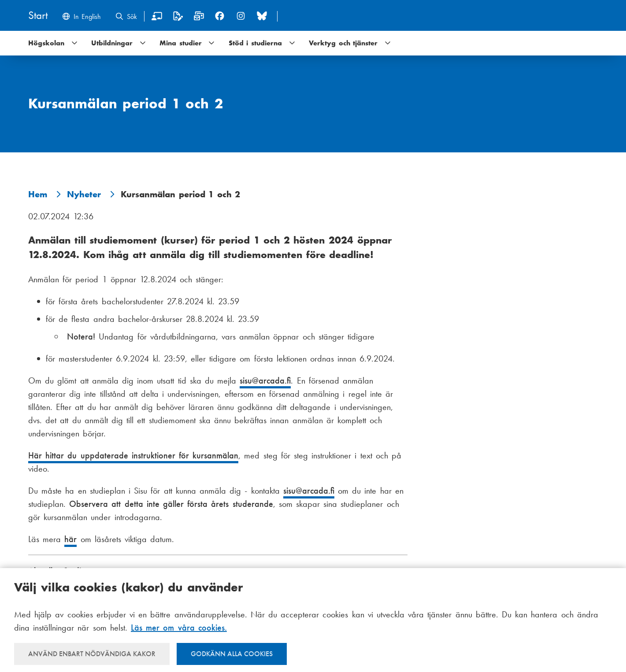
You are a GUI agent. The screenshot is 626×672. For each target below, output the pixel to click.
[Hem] (38, 16)
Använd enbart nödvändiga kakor (92, 654)
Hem (38, 194)
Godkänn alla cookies (232, 654)
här (70, 539)
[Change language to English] (81, 17)
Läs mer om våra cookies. (179, 628)
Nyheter (84, 194)
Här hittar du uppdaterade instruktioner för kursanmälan (133, 455)
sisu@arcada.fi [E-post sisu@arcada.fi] (265, 380)
